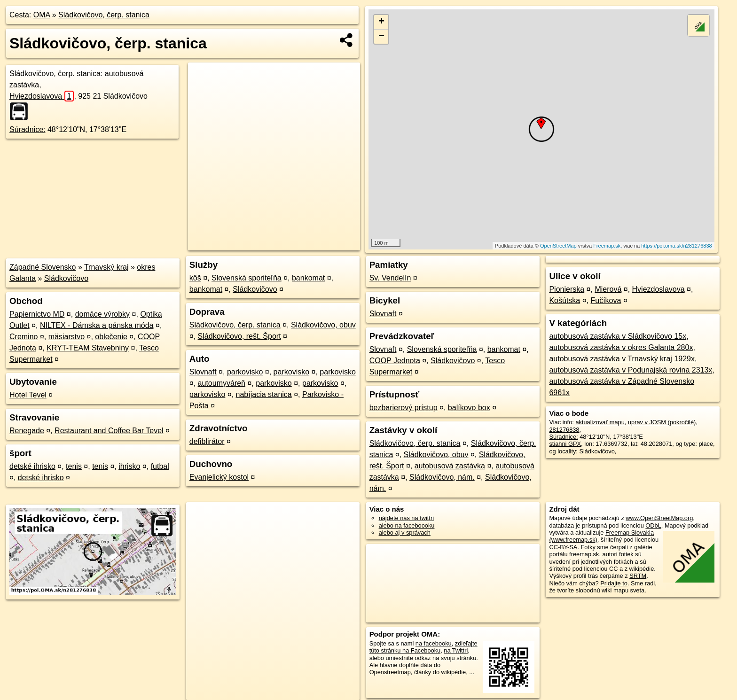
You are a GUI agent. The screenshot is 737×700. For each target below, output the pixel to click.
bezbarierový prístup (404, 408)
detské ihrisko (32, 466)
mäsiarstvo (67, 337)
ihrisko (129, 466)
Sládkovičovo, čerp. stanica (104, 15)
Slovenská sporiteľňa (247, 278)
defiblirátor (207, 441)
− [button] (381, 37)
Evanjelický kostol (219, 477)
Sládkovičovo (66, 278)
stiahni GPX (565, 444)
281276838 (564, 430)
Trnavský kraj (106, 267)
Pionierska (567, 289)
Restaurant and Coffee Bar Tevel (109, 431)
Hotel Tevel (28, 395)
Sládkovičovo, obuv (323, 325)
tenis (74, 466)
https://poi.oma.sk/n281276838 (676, 246)
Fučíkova (606, 300)
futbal (160, 466)
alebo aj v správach (405, 533)
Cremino (24, 337)
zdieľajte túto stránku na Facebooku (423, 647)
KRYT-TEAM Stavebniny (88, 348)
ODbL (653, 525)
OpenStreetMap (558, 246)
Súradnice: (27, 129)
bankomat (308, 278)
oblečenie (111, 337)
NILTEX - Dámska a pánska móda (97, 325)
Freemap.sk (607, 246)
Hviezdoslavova (42, 96)
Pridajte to (614, 583)
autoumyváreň (222, 383)
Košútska (565, 300)
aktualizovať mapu (600, 422)
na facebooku (434, 643)
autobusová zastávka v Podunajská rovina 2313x (631, 370)
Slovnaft (203, 372)
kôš (195, 278)
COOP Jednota (395, 361)
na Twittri (456, 650)
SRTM (638, 576)
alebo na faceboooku (407, 525)
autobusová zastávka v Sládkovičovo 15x (618, 336)
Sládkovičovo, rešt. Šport (239, 336)
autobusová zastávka (450, 466)
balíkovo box (469, 408)
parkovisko (245, 372)
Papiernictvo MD (37, 314)
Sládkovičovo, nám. (442, 477)
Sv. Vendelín (390, 278)
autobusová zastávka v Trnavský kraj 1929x (622, 359)
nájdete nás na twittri (406, 518)
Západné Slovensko (43, 267)
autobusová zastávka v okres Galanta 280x (621, 347)
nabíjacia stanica (264, 394)
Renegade (27, 431)
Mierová (608, 289)
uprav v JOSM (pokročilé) (662, 422)
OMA (42, 15)
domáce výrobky (103, 314)
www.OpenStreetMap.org (659, 518)
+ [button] (381, 22)
